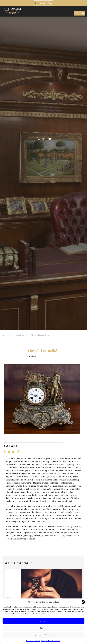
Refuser (43, 628)
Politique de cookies (33, 641)
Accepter (44, 621)
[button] (83, 602)
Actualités (20, 335)
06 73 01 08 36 (45, 3)
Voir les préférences (44, 635)
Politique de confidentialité (51, 641)
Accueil (6, 335)
